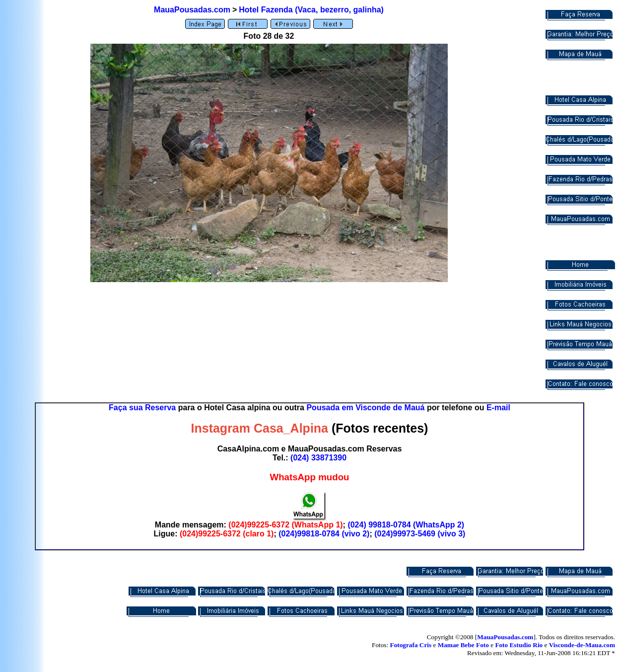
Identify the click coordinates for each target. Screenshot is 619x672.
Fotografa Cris (411, 645)
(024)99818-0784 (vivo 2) (324, 534)
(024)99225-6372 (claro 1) (227, 534)
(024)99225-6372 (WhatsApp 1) (285, 525)
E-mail (498, 408)
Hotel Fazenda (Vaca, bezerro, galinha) (311, 10)
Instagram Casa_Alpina (260, 428)
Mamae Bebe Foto (463, 645)
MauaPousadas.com (192, 10)
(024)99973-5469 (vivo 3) (420, 534)
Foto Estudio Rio (519, 645)
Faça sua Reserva (142, 408)
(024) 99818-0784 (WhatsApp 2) (406, 525)
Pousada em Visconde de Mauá (365, 408)
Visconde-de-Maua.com (582, 645)
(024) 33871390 (318, 458)
